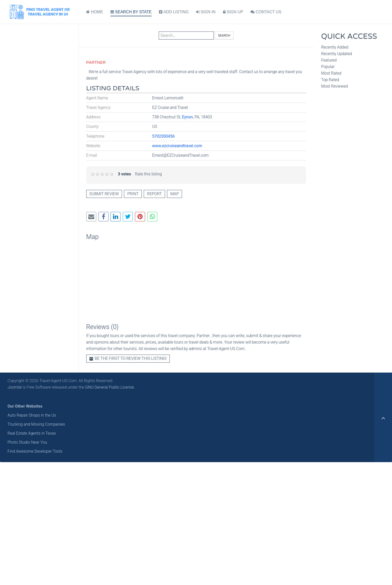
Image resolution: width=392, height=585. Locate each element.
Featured (329, 60)
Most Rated (331, 73)
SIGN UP (233, 12)
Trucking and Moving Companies (36, 424)
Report (154, 194)
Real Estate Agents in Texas (32, 433)
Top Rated (330, 80)
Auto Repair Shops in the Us (32, 415)
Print (133, 194)
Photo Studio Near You (27, 442)
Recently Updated (336, 54)
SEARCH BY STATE (131, 12)
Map (174, 194)
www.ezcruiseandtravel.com (177, 146)
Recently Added (335, 47)
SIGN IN (206, 12)
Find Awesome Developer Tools (35, 451)
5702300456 (163, 136)
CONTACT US (266, 12)
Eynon (187, 117)
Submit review (104, 194)
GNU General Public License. (110, 387)
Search (224, 35)
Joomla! (15, 387)
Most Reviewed (334, 86)
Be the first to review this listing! (128, 358)
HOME (94, 12)
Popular (328, 67)
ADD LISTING (174, 12)
